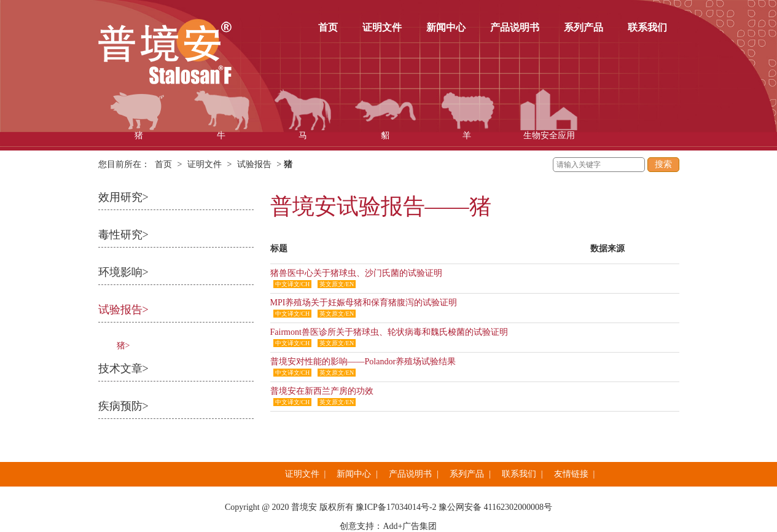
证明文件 (382, 27)
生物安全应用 (549, 115)
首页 (328, 27)
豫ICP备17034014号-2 (396, 507)
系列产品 (584, 27)
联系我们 (647, 27)
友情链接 (571, 474)
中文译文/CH (293, 284)
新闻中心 (446, 27)
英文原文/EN (337, 284)
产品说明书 (515, 27)
